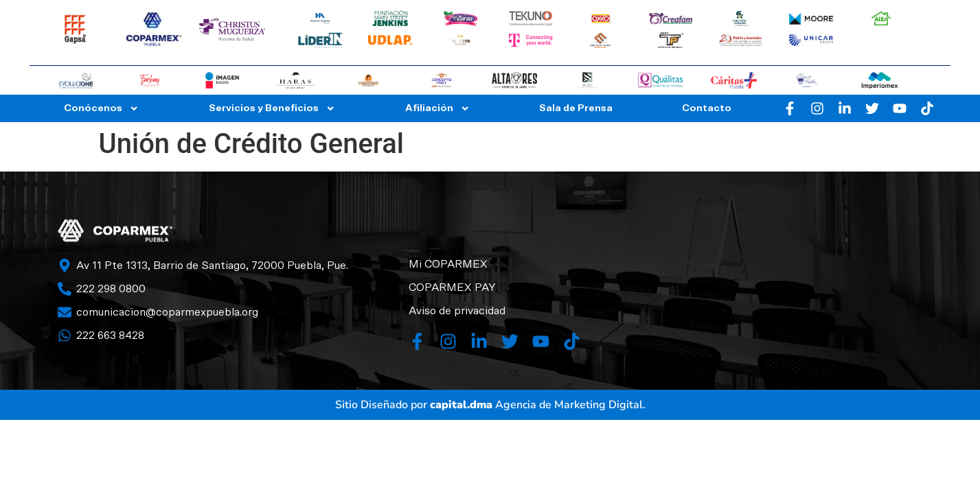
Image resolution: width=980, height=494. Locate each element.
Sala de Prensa (576, 108)
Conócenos (101, 108)
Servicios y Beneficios (272, 108)
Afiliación (437, 108)
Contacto (707, 108)
